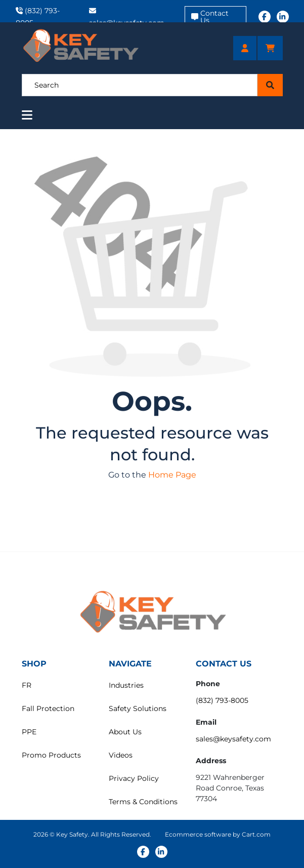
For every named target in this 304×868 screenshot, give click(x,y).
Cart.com (256, 834)
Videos (121, 755)
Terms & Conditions (143, 802)
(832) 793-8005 (222, 700)
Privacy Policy (134, 778)
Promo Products (51, 755)
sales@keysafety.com (233, 739)
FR (27, 685)
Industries (126, 685)
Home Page (172, 475)
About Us (125, 732)
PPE (29, 732)
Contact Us (210, 17)
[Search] (140, 85)
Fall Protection (48, 708)
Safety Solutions (138, 708)
